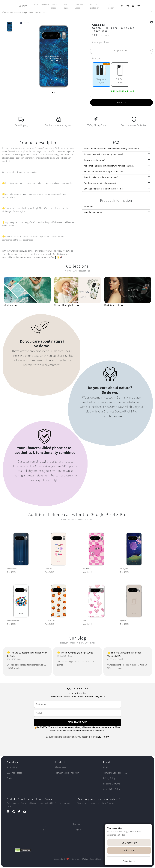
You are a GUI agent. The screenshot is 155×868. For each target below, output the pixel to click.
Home (5, 13)
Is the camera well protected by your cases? (104, 154)
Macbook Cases (79, 6)
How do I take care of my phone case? (101, 177)
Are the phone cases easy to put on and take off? (106, 172)
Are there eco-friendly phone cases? (100, 183)
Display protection (95, 6)
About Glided (13, 767)
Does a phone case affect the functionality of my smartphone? (112, 149)
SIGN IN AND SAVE (77, 722)
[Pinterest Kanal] (15, 812)
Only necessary (129, 843)
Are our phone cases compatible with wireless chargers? (109, 166)
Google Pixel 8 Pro (29, 13)
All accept (129, 850)
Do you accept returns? (94, 160)
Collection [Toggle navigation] (44, 5)
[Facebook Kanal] (20, 812)
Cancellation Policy (111, 789)
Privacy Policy (101, 737)
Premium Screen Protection (67, 773)
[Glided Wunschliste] (122, 7)
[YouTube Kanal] (26, 812)
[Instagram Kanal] (9, 812)
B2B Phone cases (14, 773)
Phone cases (54, 6)
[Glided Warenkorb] (139, 7)
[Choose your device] (121, 51)
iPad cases (66, 6)
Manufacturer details (93, 212)
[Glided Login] (133, 7)
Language (77, 824)
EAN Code (89, 207)
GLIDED (23, 6)
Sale (36, 5)
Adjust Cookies (129, 861)
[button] (52, 92)
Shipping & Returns (111, 784)
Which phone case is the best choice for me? (104, 189)
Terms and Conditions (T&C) (115, 773)
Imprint (106, 767)
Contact (10, 778)
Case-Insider (111, 6)
